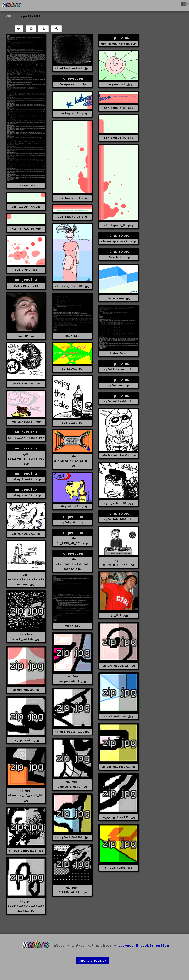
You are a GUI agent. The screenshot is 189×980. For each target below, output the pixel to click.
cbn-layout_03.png (119, 138)
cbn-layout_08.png (72, 217)
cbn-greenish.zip (72, 84)
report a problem (93, 961)
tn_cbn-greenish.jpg (119, 666)
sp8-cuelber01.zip (119, 402)
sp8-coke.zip (119, 386)
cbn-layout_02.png (119, 108)
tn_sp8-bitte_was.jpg (72, 732)
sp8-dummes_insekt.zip (26, 438)
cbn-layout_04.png (72, 198)
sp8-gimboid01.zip (26, 496)
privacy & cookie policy (144, 946)
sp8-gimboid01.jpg (72, 507)
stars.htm (72, 626)
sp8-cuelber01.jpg (26, 422)
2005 (10, 16)
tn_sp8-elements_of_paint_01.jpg (26, 795)
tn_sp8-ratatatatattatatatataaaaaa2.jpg (26, 906)
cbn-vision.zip (26, 286)
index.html (119, 354)
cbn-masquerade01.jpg (72, 286)
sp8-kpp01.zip (72, 523)
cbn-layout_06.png (119, 225)
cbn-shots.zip (119, 257)
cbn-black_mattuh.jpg (72, 69)
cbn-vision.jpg (119, 298)
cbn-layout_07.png (26, 207)
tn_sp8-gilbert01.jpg (119, 817)
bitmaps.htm (26, 186)
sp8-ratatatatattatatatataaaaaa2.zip (72, 564)
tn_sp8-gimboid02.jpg (26, 851)
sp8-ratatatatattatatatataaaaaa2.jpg (26, 579)
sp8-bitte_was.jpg (26, 384)
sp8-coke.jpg (72, 423)
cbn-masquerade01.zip (119, 241)
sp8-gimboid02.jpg (26, 534)
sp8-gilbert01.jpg (119, 503)
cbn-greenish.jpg (119, 84)
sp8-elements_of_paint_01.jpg (72, 461)
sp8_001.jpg (119, 615)
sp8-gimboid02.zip (119, 519)
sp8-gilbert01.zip (26, 480)
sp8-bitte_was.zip (119, 370)
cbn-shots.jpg (26, 270)
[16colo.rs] (12, 5)
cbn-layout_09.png (26, 229)
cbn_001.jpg (26, 336)
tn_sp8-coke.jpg (26, 740)
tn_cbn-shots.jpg (26, 690)
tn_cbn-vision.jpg (119, 716)
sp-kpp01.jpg (72, 369)
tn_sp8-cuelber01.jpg (119, 767)
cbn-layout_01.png (72, 114)
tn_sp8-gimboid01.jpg (72, 837)
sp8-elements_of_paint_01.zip (26, 459)
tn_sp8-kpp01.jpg (119, 868)
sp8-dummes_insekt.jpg (119, 455)
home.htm (72, 336)
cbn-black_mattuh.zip (119, 44)
